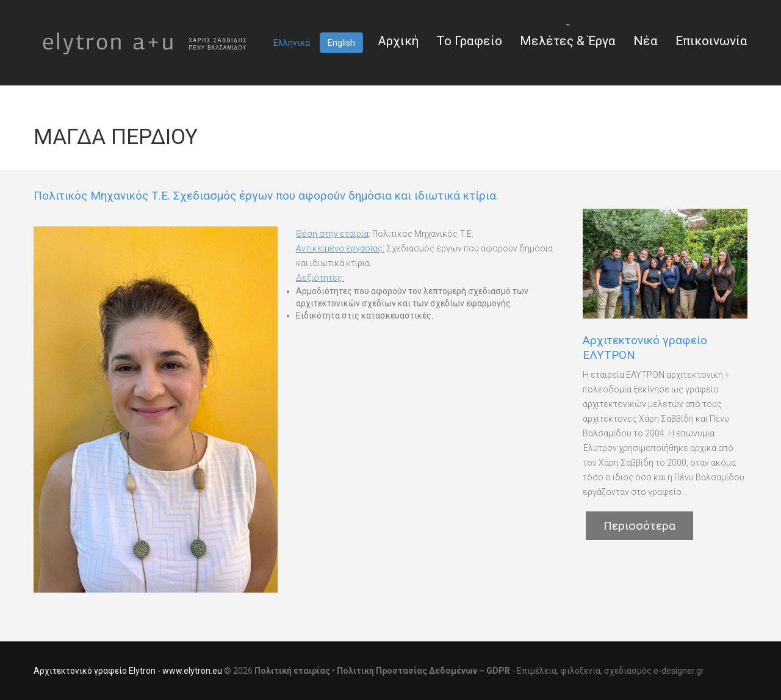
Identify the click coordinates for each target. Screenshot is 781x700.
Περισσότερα (639, 526)
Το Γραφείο (469, 41)
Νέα (646, 41)
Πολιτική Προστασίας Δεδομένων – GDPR (423, 671)
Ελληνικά (292, 43)
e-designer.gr (679, 671)
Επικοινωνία (711, 41)
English (341, 43)
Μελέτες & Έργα (568, 41)
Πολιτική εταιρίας (292, 671)
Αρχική (398, 41)
